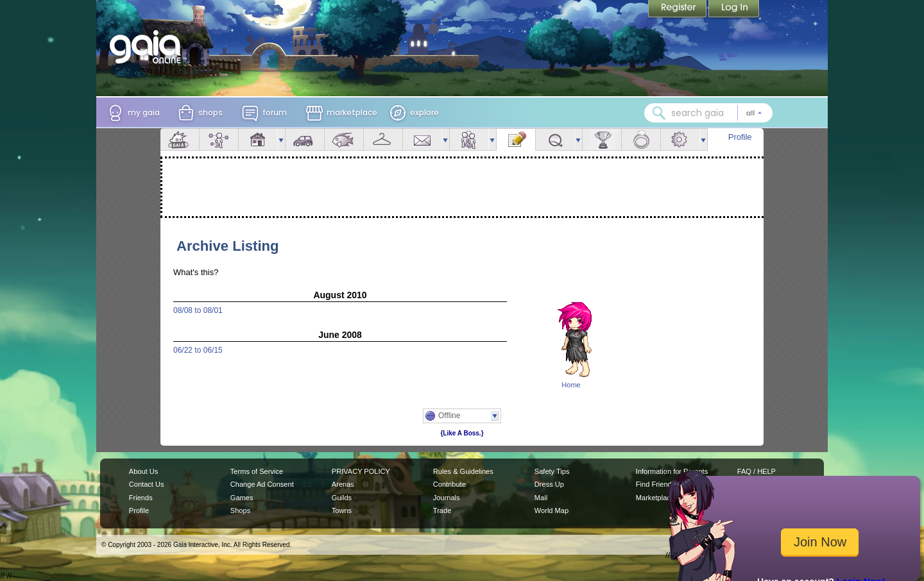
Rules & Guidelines (463, 471)
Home (571, 385)
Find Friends (655, 484)
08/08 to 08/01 (198, 310)
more (281, 139)
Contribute (449, 484)
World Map (552, 510)
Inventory (383, 139)
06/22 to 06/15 (198, 350)
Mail (422, 139)
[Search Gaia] (659, 113)
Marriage (641, 139)
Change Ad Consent (262, 484)
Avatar (219, 139)
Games (242, 498)
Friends (469, 139)
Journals (447, 498)
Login (734, 10)
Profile (740, 137)
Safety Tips (552, 471)
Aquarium (344, 139)
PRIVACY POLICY (361, 471)
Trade (442, 510)
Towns (342, 510)
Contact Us (147, 484)
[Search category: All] (754, 113)
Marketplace (655, 498)
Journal (516, 139)
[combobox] (708, 113)
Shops (240, 510)
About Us (143, 471)
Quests (555, 139)
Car (305, 139)
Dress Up (549, 484)
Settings (680, 139)
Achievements (602, 139)
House (258, 139)
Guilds (342, 498)
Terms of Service (257, 471)
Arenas (343, 484)
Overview (180, 139)
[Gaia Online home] (148, 47)
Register (678, 10)
